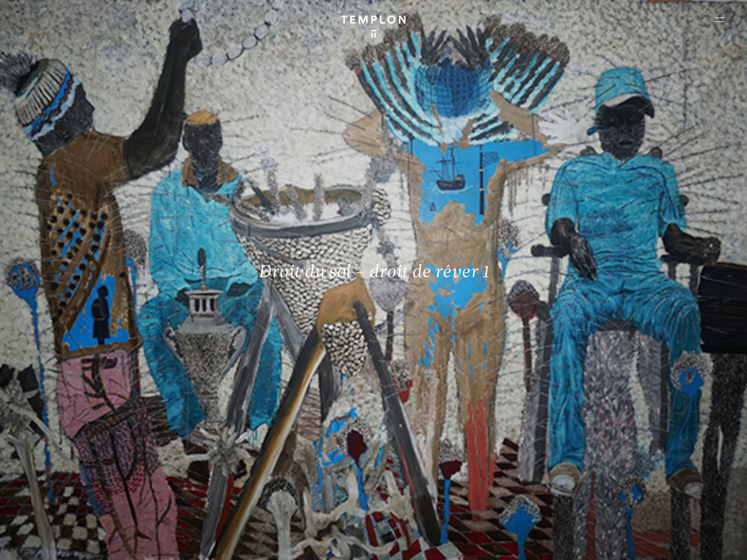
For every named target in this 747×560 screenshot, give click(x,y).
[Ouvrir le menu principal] (719, 20)
